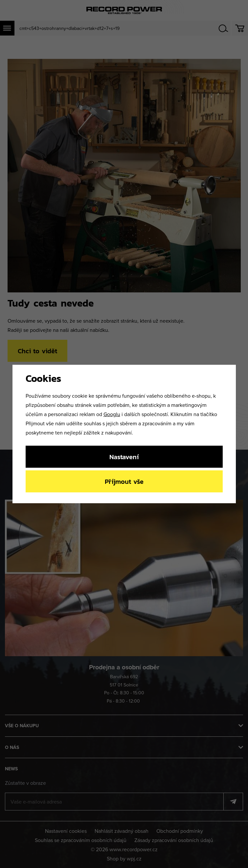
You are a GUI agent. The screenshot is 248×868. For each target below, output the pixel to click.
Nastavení (124, 457)
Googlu (112, 414)
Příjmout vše (124, 481)
